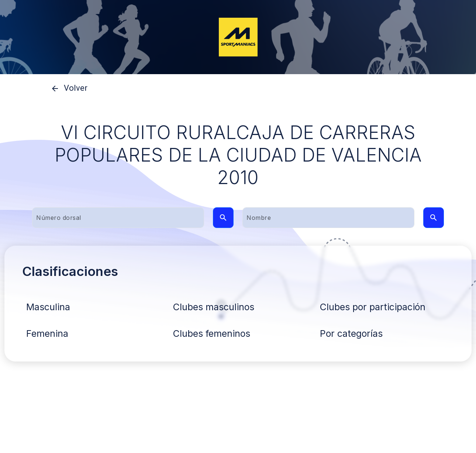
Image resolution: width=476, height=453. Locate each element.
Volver (67, 89)
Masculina (48, 307)
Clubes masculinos (214, 307)
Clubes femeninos (212, 333)
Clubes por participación (373, 307)
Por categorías (351, 333)
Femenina (47, 333)
